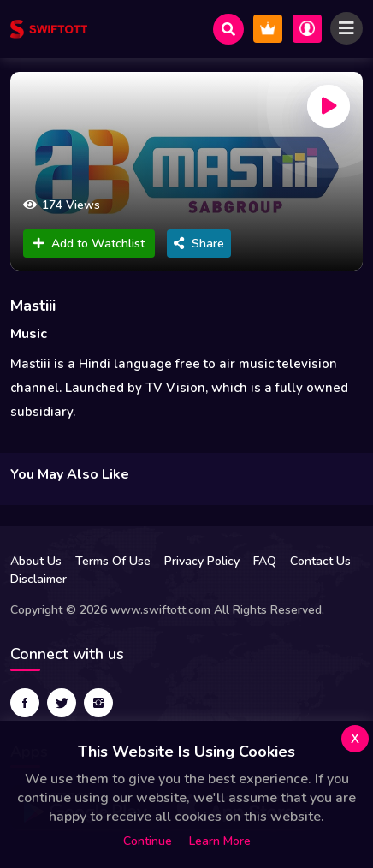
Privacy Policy (202, 561)
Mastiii (33, 306)
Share (199, 244)
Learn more (220, 841)
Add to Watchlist (89, 244)
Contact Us (320, 561)
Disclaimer (38, 579)
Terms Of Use (113, 561)
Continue (148, 841)
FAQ (265, 561)
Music (29, 334)
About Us (36, 561)
